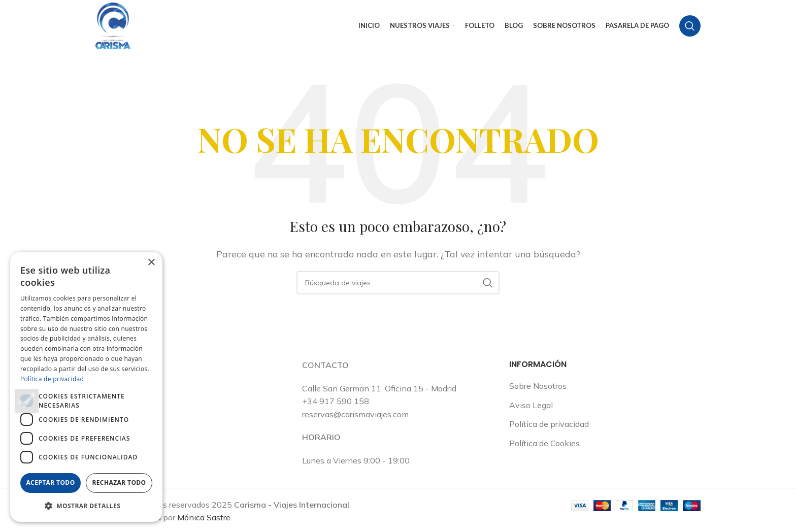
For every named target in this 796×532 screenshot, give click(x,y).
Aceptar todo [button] (50, 483)
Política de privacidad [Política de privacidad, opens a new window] (52, 379)
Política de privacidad (549, 425)
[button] (86, 506)
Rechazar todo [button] (119, 483)
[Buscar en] (690, 26)
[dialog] (86, 387)
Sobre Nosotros (538, 387)
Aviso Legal (531, 406)
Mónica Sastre (204, 518)
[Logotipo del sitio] (113, 25)
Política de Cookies (544, 444)
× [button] (151, 263)
